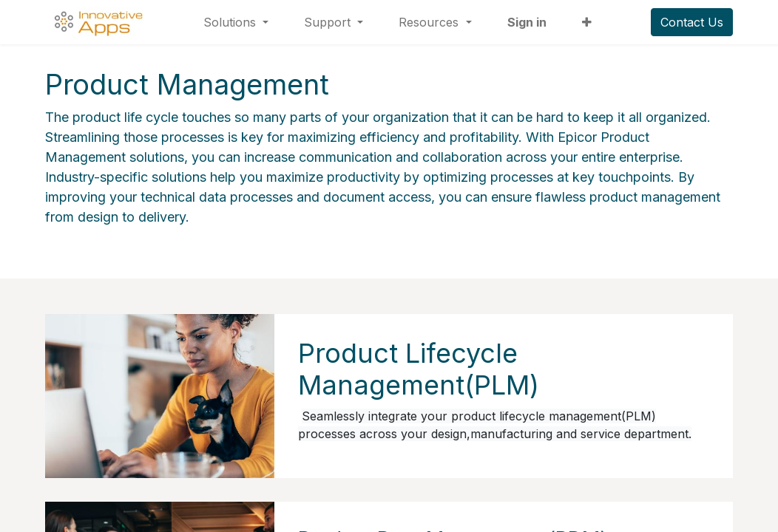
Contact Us (692, 22)
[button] (587, 22)
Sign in (527, 22)
